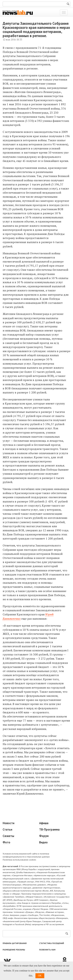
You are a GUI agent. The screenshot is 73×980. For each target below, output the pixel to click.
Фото (6, 842)
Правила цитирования (15, 943)
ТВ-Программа (49, 829)
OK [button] (40, 976)
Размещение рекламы (14, 950)
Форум (44, 836)
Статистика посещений (52, 943)
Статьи (7, 829)
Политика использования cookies (19, 860)
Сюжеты (8, 836)
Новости (9, 823)
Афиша (44, 823)
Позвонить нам (47, 950)
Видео (43, 842)
